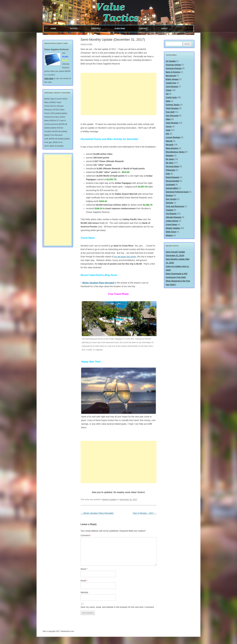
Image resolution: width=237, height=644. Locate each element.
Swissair (169, 203)
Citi (167, 94)
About (164, 29)
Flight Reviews (172, 108)
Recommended (172, 181)
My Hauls (170, 159)
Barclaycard (171, 76)
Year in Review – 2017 (145, 513)
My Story (170, 163)
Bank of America (173, 72)
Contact (143, 29)
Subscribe (120, 29)
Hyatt (168, 130)
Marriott (169, 141)
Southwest (170, 184)
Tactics (74, 29)
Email (84, 581)
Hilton (168, 119)
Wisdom (169, 235)
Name (84, 569)
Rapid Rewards (172, 177)
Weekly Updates (109, 499)
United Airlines (172, 221)
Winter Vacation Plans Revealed (98, 283)
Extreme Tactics (173, 105)
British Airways (172, 79)
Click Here (49, 78)
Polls (168, 174)
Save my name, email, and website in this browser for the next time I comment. (118, 607)
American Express (174, 68)
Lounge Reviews (173, 137)
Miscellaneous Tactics (175, 152)
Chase (169, 90)
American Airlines (173, 65)
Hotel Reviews (172, 123)
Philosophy (170, 170)
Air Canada (171, 61)
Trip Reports (171, 214)
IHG (167, 134)
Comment (86, 535)
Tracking (169, 210)
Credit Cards (171, 97)
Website (84, 592)
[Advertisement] (118, 94)
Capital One (171, 83)
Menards (170, 145)
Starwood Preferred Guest (177, 192)
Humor (169, 126)
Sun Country (171, 199)
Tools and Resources (175, 206)
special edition (172, 188)
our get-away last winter (125, 257)
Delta (168, 101)
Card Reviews (172, 86)
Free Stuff (170, 112)
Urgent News (171, 224)
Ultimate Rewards (173, 217)
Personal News (172, 166)
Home (53, 29)
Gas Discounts (172, 116)
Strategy (96, 29)
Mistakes (170, 155)
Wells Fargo (171, 232)
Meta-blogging (172, 148)
